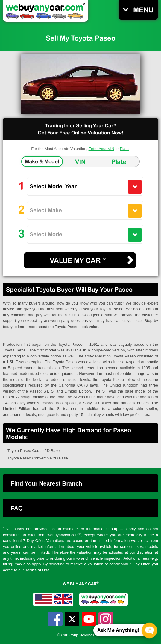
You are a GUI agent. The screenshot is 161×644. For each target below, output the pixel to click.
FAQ (17, 508)
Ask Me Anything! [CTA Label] (118, 630)
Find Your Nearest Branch (47, 483)
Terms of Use (37, 570)
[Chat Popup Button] (149, 630)
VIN (80, 162)
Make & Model (42, 161)
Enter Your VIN (101, 149)
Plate (124, 149)
